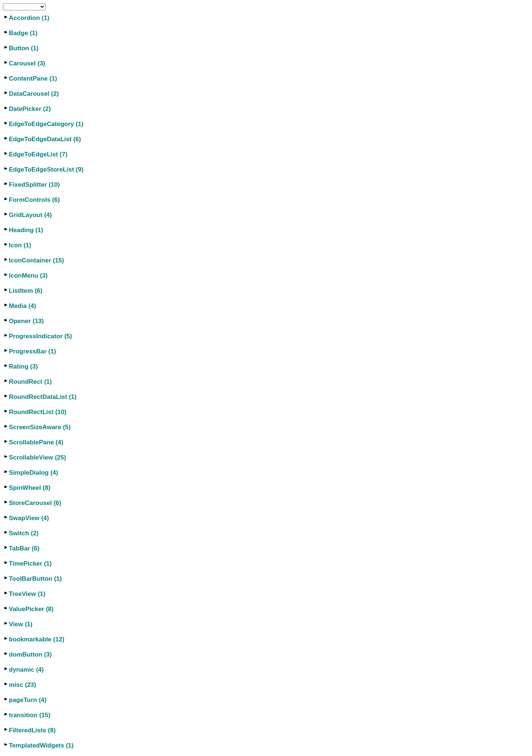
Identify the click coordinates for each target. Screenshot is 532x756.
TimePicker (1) (30, 564)
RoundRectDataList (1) (43, 397)
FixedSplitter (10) (34, 185)
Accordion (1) (29, 18)
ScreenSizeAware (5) (40, 427)
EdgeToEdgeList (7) (38, 154)
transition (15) (30, 715)
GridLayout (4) (30, 215)
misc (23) (23, 685)
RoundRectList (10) (38, 412)
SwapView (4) (29, 518)
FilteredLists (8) (32, 730)
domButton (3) (30, 655)
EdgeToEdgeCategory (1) (46, 124)
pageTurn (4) (28, 700)
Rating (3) (23, 367)
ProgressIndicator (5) (40, 336)
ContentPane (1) (33, 79)
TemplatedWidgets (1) (41, 745)
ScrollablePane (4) (36, 442)
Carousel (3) (27, 63)
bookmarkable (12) (37, 639)
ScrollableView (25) (37, 457)
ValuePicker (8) (31, 609)
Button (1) (24, 48)
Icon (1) (20, 245)
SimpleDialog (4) (33, 473)
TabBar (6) (24, 548)
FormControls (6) (34, 200)
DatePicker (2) (30, 109)
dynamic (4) (26, 670)
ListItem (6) (26, 291)
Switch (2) (24, 533)
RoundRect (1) (30, 382)
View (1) (21, 624)
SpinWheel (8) (30, 488)
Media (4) (23, 306)
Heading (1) (26, 230)
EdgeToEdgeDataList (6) (45, 139)
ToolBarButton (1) (35, 579)
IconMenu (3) (28, 276)
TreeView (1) (27, 594)
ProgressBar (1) (33, 351)
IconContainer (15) (36, 260)
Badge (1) (23, 33)
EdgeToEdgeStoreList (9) (46, 169)
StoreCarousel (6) (35, 503)
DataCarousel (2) (34, 94)
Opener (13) (26, 321)
